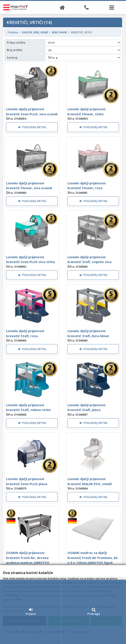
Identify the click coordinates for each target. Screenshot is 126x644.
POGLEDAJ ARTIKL (32, 127)
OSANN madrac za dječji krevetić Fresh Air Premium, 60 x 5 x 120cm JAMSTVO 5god (92, 558)
